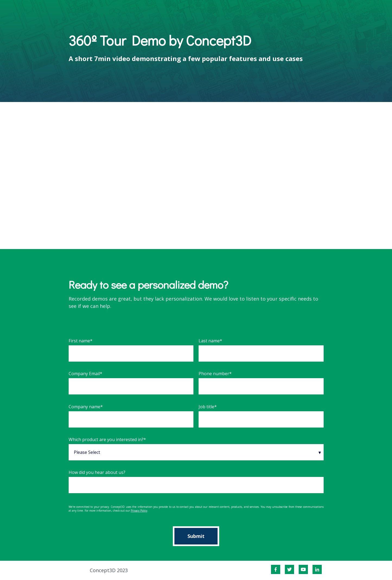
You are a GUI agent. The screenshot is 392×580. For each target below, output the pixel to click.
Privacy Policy (139, 511)
